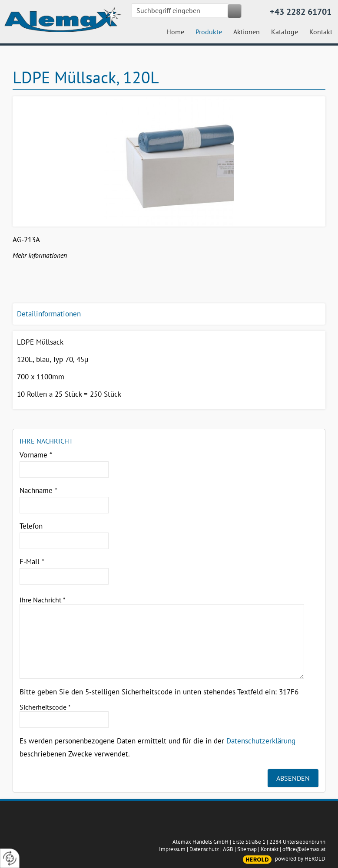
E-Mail (32, 562)
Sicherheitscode (45, 707)
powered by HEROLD (300, 859)
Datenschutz (204, 849)
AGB (228, 849)
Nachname (38, 490)
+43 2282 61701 (301, 12)
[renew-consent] (10, 858)
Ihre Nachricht (43, 600)
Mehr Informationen (40, 255)
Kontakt (270, 849)
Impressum (172, 849)
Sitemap (247, 849)
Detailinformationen (49, 314)
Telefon (31, 526)
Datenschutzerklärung (261, 741)
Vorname (36, 455)
